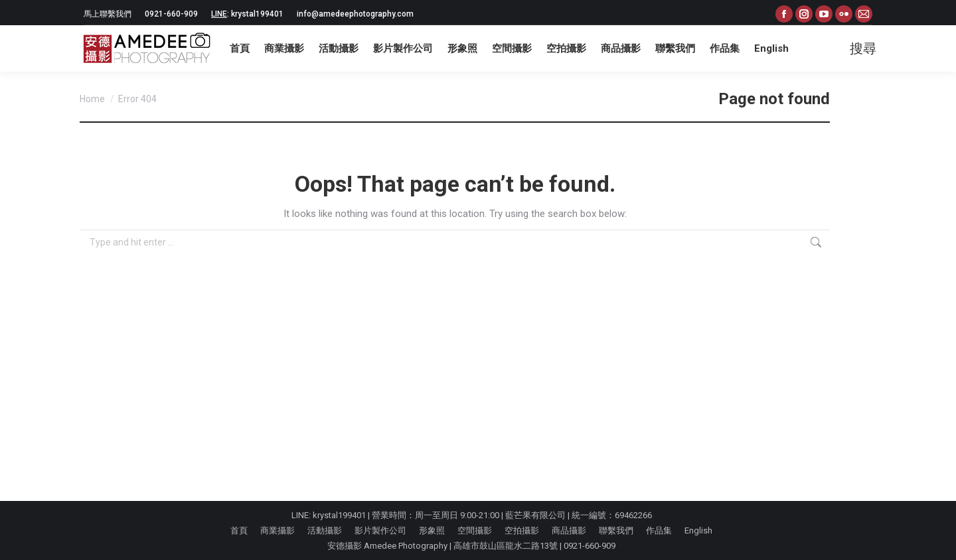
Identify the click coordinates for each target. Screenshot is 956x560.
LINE (219, 14)
